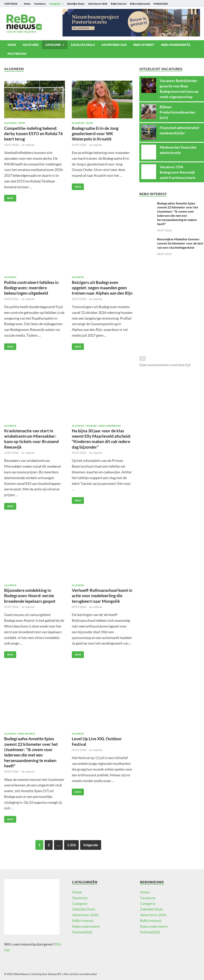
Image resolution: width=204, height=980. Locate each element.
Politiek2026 (161, 4)
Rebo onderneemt (140, 4)
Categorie (55, 4)
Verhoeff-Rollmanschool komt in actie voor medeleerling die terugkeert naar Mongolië (102, 596)
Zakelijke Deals (76, 4)
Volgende (91, 845)
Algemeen (10, 123)
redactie (30, 145)
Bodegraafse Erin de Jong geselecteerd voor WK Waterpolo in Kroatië (95, 134)
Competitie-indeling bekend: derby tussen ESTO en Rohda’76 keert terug (33, 134)
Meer (9, 197)
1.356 (71, 845)
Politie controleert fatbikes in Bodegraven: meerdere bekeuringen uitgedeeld (31, 288)
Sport (22, 123)
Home (27, 4)
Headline (92, 426)
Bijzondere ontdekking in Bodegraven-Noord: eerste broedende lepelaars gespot (30, 596)
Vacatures (40, 4)
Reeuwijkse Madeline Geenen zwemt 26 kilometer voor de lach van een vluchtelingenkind (180, 243)
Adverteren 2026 (98, 4)
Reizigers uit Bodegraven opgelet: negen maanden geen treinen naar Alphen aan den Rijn (102, 288)
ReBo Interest (119, 4)
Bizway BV (55, 974)
